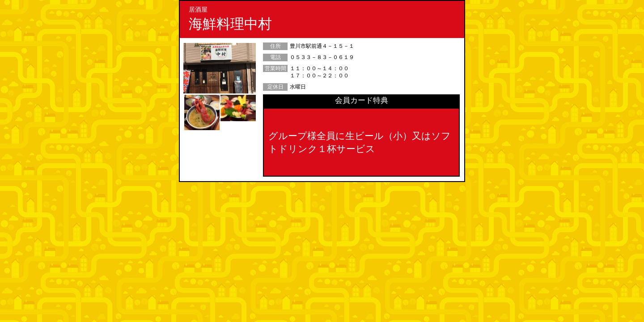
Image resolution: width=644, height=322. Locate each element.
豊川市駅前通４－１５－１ (322, 46)
